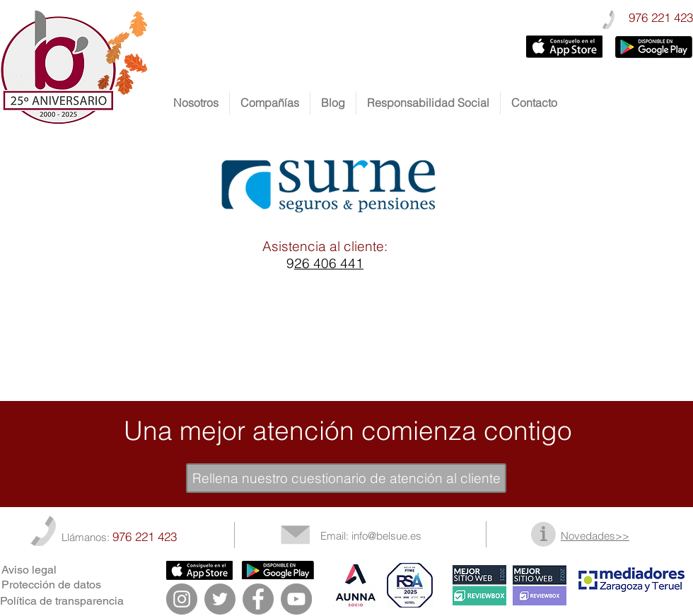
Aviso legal (29, 570)
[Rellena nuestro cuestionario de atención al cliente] (346, 478)
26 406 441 (329, 263)
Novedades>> (595, 536)
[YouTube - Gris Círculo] (296, 599)
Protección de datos (51, 585)
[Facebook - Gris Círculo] (258, 599)
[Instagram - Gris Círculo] (182, 599)
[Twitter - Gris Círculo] (220, 599)
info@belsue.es (386, 536)
